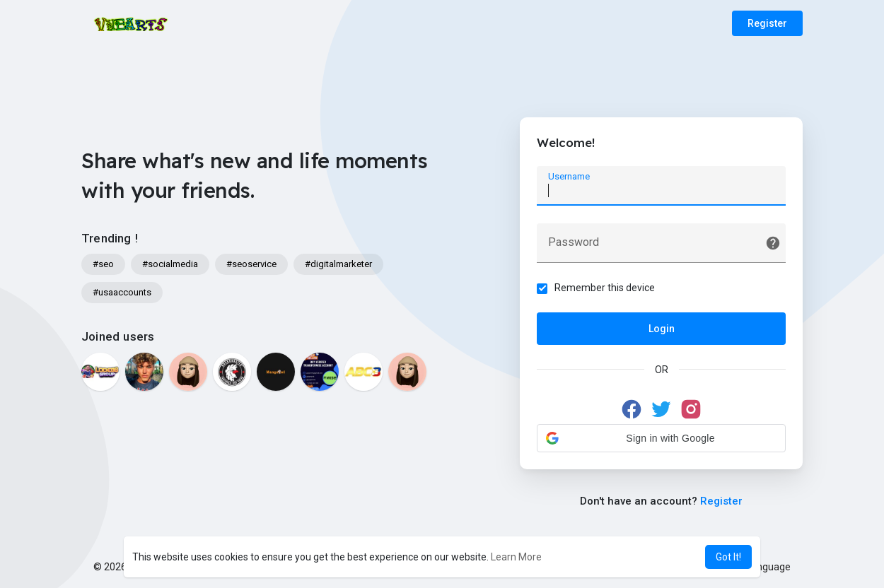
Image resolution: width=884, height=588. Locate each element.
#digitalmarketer (338, 264)
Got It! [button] (728, 557)
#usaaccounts (122, 292)
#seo (103, 264)
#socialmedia (170, 264)
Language (763, 567)
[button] (661, 438)
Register (767, 23)
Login (662, 329)
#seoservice (251, 264)
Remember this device (605, 288)
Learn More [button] (516, 557)
